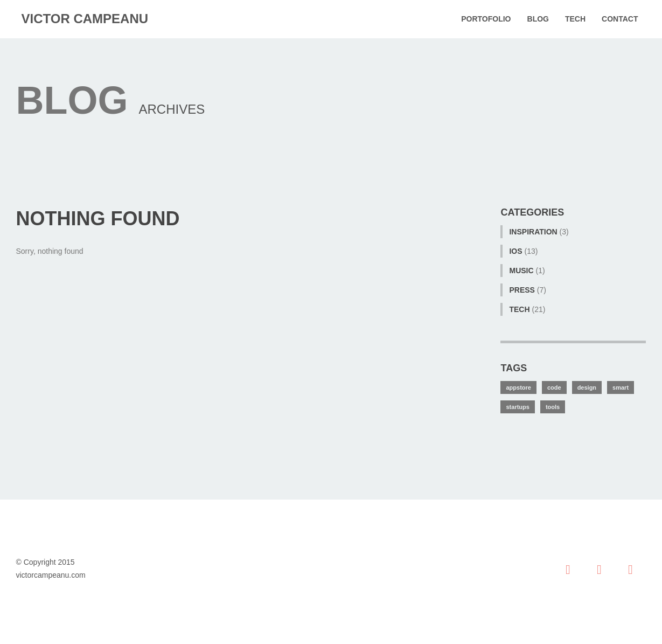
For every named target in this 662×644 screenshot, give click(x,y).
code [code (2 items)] (554, 387)
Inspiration (533, 232)
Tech (575, 19)
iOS (515, 251)
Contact (620, 19)
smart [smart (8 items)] (621, 387)
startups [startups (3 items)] (517, 407)
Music (521, 271)
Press (522, 290)
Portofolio (486, 19)
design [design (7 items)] (587, 387)
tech (519, 309)
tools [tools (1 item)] (553, 407)
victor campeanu (85, 19)
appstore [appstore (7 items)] (518, 387)
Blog (538, 19)
